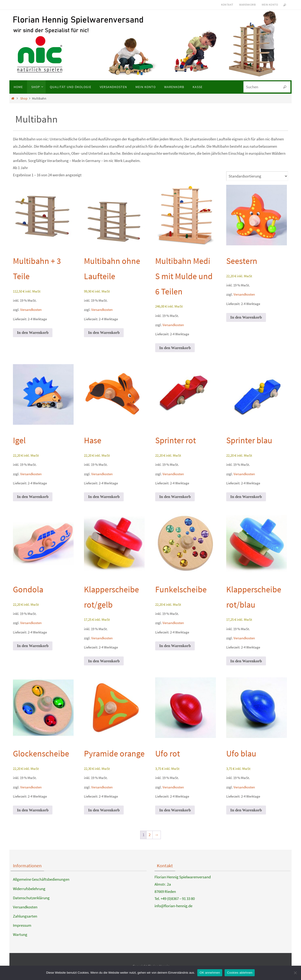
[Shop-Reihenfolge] (257, 176)
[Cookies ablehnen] (295, 973)
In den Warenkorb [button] (33, 333)
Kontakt (227, 5)
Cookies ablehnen (240, 973)
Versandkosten (31, 310)
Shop (24, 98)
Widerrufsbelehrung (29, 889)
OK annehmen (210, 973)
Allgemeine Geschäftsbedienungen (41, 879)
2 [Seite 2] (150, 835)
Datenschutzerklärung (31, 898)
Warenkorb (247, 5)
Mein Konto (270, 5)
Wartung (20, 934)
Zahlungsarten (25, 916)
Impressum (22, 925)
